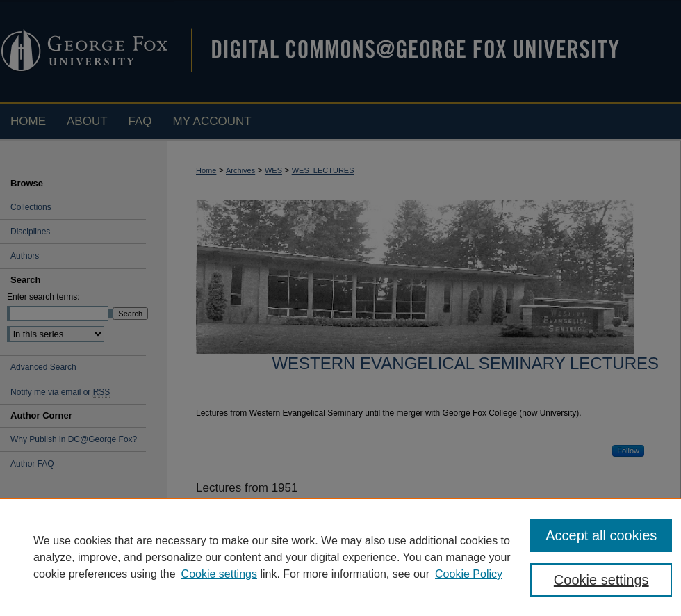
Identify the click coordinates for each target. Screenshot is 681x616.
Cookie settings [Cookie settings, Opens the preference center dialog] (601, 580)
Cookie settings (219, 574)
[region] (340, 557)
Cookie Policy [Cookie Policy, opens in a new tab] (469, 574)
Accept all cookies (601, 535)
